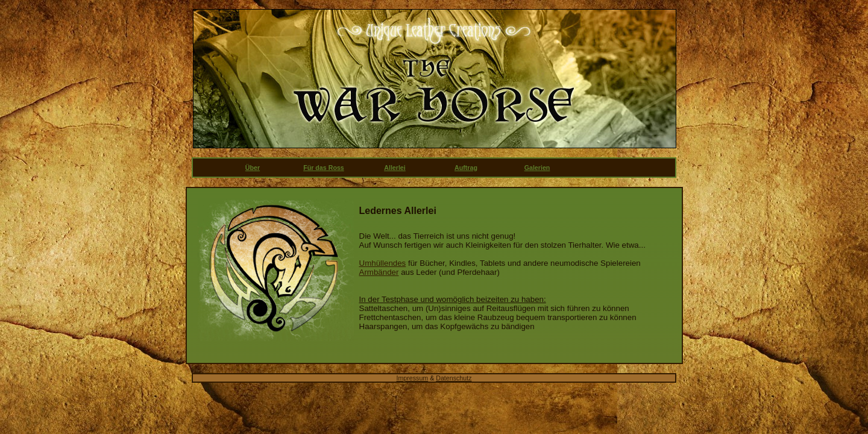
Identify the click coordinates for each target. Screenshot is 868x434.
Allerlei (395, 168)
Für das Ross (324, 168)
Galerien (537, 168)
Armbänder (379, 272)
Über (253, 168)
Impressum (413, 378)
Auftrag (466, 168)
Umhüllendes (383, 263)
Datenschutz (454, 378)
